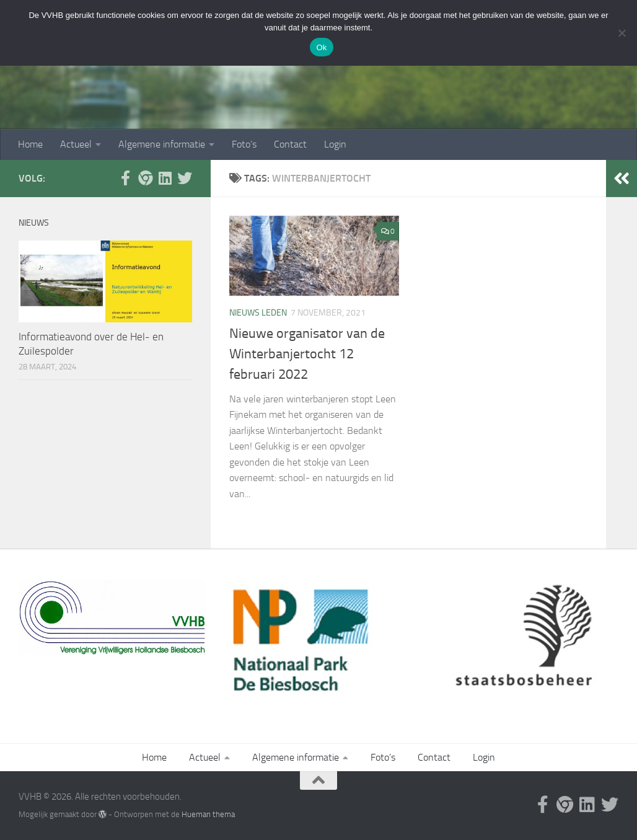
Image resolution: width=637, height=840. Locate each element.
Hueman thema (208, 814)
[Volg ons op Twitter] (185, 178)
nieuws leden (258, 313)
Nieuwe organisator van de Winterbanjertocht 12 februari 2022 (307, 354)
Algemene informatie (162, 144)
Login (335, 144)
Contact (290, 144)
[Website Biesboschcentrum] (145, 178)
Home (30, 144)
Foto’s (244, 144)
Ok (321, 47)
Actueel (76, 144)
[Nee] (622, 33)
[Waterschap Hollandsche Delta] (165, 178)
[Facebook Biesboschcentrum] (125, 178)
